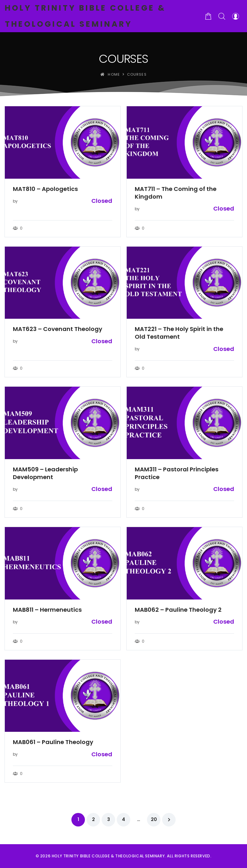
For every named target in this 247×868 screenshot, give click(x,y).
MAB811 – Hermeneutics (47, 610)
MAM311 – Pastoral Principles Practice (177, 473)
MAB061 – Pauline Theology (53, 742)
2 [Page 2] (93, 819)
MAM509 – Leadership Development (45, 473)
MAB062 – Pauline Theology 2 (178, 610)
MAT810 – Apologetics (45, 189)
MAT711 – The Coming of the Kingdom (176, 193)
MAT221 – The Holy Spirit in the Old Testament (179, 333)
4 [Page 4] (123, 819)
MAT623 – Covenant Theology (58, 329)
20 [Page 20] (154, 819)
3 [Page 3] (109, 819)
